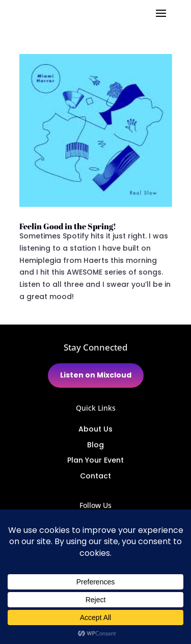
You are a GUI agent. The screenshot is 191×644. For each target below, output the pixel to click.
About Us (95, 429)
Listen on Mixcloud (96, 375)
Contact (95, 476)
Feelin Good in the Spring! (68, 226)
